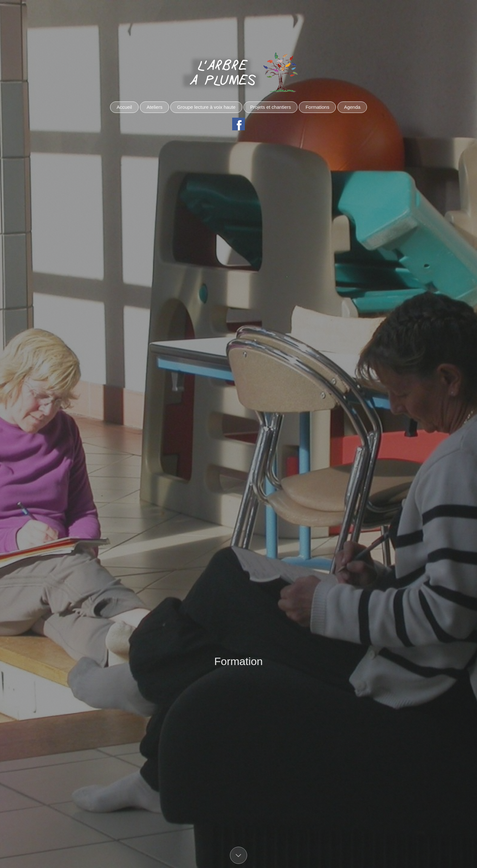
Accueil (124, 107)
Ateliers (154, 107)
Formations (317, 107)
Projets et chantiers (271, 107)
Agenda (352, 107)
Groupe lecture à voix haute (206, 107)
